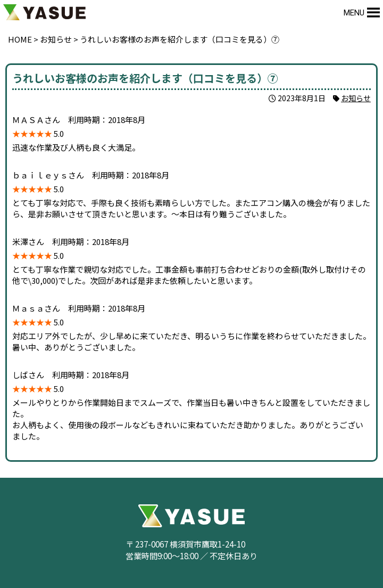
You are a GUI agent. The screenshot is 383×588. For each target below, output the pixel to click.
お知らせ (356, 98)
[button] (354, 13)
